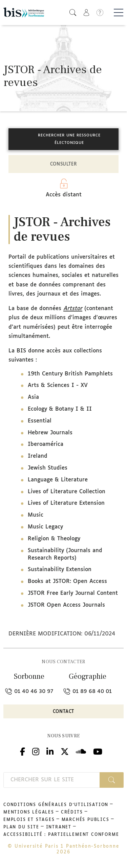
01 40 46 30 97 (29, 691)
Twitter (65, 751)
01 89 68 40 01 (88, 691)
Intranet (59, 827)
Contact (64, 712)
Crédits (72, 812)
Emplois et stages (29, 820)
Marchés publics (86, 820)
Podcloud (81, 751)
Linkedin (50, 751)
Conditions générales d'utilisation (56, 805)
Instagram (36, 751)
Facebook (23, 751)
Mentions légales (29, 812)
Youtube (98, 751)
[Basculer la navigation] (119, 13)
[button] (73, 12)
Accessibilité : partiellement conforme (61, 835)
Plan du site (21, 827)
